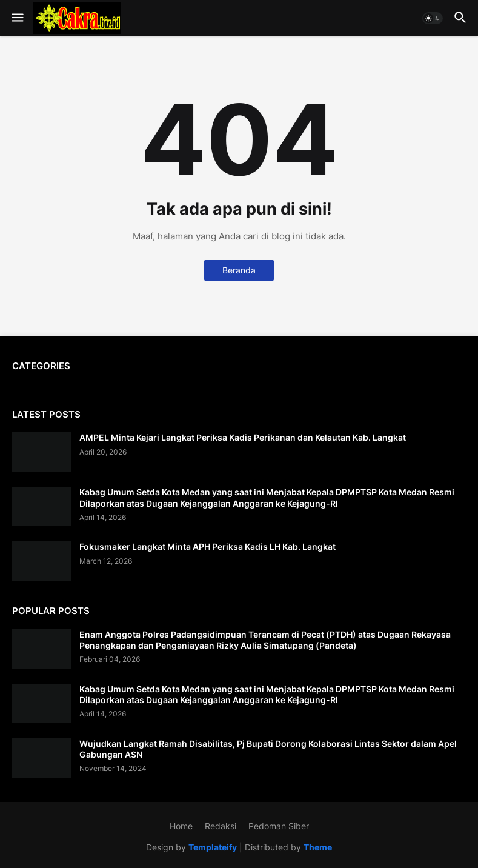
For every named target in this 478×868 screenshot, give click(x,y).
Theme (318, 847)
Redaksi (221, 826)
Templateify (213, 847)
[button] (17, 18)
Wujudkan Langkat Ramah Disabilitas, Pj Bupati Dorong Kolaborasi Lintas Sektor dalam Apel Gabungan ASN (268, 749)
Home (181, 826)
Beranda (239, 270)
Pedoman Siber (279, 826)
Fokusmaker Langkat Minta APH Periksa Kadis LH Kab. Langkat (207, 546)
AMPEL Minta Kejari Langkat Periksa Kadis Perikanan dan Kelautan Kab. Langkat (243, 437)
